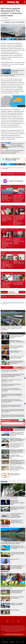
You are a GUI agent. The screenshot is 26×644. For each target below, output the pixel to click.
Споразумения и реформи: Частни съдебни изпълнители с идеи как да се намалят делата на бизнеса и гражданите (12, 401)
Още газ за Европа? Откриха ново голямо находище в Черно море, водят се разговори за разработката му (19, 198)
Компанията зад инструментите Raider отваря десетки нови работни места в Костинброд (12, 328)
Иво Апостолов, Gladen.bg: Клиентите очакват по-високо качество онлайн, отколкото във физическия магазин (17, 468)
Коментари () (21, 22)
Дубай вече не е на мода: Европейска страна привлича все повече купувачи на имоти (11, 406)
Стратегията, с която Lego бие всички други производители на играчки (11, 385)
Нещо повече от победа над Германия (17, 597)
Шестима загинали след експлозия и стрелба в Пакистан (17, 341)
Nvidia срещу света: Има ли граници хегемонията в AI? (19, 283)
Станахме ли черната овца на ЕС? (19, 262)
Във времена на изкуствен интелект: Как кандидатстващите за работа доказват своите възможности (12, 390)
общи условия (5, 642)
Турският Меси (15, 610)
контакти (22, 642)
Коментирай (22, 292)
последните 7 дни (7, 430)
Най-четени (19, 367)
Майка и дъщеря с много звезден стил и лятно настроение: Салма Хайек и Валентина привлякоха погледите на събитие (7, 243)
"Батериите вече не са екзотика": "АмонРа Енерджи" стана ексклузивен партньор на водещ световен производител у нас (17, 462)
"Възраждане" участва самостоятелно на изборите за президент (17, 521)
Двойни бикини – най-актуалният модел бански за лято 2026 (18, 547)
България (10, 168)
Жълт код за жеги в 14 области (9, 498)
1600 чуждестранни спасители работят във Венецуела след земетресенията (17, 362)
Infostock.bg (8, 640)
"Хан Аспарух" (5, 169)
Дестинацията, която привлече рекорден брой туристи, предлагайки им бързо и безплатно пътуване (12, 395)
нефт (13, 168)
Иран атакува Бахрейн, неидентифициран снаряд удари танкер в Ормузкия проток (7, 265)
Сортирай (11, 292)
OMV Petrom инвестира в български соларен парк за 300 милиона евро (7, 198)
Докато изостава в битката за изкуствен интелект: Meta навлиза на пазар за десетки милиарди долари (13, 416)
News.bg (2, 638)
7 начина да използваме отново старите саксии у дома (17, 554)
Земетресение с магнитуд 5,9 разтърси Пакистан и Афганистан (18, 508)
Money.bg (8, 638)
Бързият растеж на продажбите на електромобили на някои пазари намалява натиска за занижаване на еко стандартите (13, 411)
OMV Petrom (21, 168)
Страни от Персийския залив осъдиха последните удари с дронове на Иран (17, 515)
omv (17, 168)
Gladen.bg (3, 640)
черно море (5, 168)
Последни (7, 367)
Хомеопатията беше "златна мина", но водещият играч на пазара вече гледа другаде (7, 218)
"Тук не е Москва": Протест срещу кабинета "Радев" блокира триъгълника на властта (17, 357)
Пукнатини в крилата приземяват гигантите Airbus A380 (17, 456)
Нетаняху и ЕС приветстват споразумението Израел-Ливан (18, 502)
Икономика (7, 22)
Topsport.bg (19, 638)
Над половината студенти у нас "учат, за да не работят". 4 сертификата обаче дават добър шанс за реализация (17, 445)
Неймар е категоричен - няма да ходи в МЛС (17, 604)
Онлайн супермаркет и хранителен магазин (15, 474)
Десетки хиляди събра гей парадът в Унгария (16, 351)
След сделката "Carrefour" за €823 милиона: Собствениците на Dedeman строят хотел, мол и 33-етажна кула (17, 434)
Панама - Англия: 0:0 (6, 588)
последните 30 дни (19, 430)
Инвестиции (3, 331)
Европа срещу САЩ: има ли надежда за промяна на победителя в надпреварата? (7, 284)
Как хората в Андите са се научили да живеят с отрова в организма (19, 241)
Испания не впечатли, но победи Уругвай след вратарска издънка (18, 591)
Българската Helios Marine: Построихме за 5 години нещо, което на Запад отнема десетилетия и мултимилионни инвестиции (19, 220)
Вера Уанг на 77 (15, 559)
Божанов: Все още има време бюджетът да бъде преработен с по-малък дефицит (17, 347)
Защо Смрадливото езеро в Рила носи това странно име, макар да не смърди (13, 543)
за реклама (12, 642)
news (5, 333)
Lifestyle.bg (13, 638)
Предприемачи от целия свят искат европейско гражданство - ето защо (12, 380)
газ (15, 168)
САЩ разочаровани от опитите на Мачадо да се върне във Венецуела (17, 337)
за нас (17, 642)
